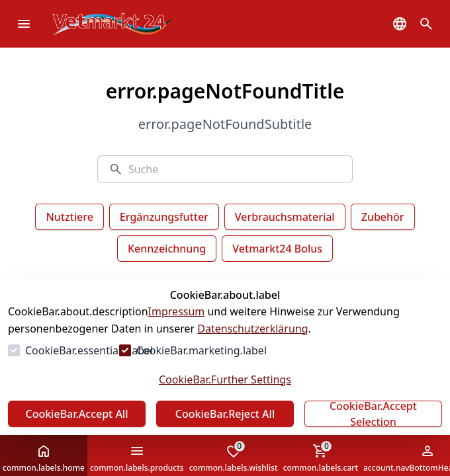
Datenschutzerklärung (252, 329)
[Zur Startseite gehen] (136, 24)
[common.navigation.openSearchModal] (426, 24)
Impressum (177, 311)
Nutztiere (69, 217)
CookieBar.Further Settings (225, 379)
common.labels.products (137, 458)
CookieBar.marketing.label (202, 350)
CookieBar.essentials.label (89, 350)
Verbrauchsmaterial (285, 217)
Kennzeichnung (167, 249)
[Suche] (235, 169)
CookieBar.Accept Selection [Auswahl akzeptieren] (373, 414)
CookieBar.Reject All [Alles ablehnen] (225, 414)
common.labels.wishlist (234, 457)
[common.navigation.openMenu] (24, 24)
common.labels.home (44, 458)
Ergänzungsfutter (164, 217)
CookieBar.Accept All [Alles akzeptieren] (76, 414)
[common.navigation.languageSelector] (400, 24)
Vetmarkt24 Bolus (277, 249)
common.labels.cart (321, 457)
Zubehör (383, 217)
